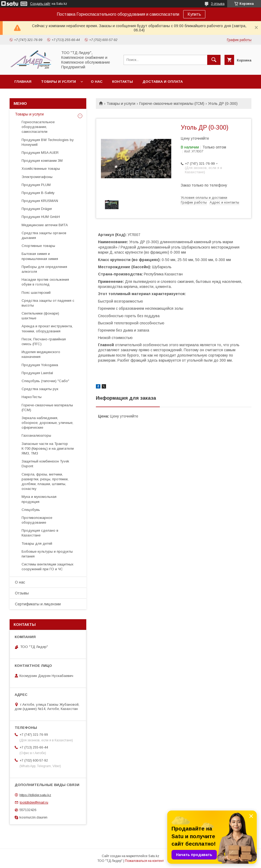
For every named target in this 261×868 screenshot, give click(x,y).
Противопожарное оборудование (37, 520)
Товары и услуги (58, 82)
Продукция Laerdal (37, 373)
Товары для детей (37, 543)
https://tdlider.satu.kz (35, 795)
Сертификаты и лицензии (38, 604)
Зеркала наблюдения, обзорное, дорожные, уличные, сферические (47, 423)
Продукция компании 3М (42, 161)
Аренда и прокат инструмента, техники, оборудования (47, 328)
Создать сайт (40, 4)
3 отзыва (218, 4)
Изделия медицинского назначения (41, 354)
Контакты (123, 82)
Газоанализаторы (36, 435)
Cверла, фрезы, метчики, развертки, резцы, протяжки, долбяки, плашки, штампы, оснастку (45, 482)
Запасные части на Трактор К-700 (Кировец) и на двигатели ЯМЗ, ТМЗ (48, 449)
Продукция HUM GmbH (41, 217)
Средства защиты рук (40, 389)
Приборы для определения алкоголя (44, 269)
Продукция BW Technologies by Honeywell (48, 142)
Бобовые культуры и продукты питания (47, 554)
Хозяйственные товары (41, 169)
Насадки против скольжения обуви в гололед (45, 282)
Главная (23, 82)
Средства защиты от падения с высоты (48, 303)
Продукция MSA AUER (40, 153)
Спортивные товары (38, 246)
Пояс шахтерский (36, 293)
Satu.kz (154, 856)
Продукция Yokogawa (40, 365)
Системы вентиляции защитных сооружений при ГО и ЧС (48, 567)
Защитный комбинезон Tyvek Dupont (45, 464)
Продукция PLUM (36, 185)
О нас (97, 82)
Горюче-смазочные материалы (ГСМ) (172, 104)
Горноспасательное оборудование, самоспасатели (38, 127)
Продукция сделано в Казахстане (40, 533)
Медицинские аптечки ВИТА (45, 225)
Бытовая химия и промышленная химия (40, 256)
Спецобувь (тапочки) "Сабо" (45, 381)
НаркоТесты (32, 397)
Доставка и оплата (163, 82)
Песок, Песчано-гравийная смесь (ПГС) (44, 342)
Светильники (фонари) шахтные (40, 316)
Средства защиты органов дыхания (44, 235)
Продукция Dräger (37, 209)
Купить (194, 14)
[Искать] (214, 60)
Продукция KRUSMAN (40, 201)
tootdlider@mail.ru (34, 802)
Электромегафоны (37, 177)
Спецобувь (31, 510)
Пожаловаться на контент (144, 861)
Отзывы (22, 593)
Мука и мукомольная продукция (39, 499)
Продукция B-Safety (38, 193)
